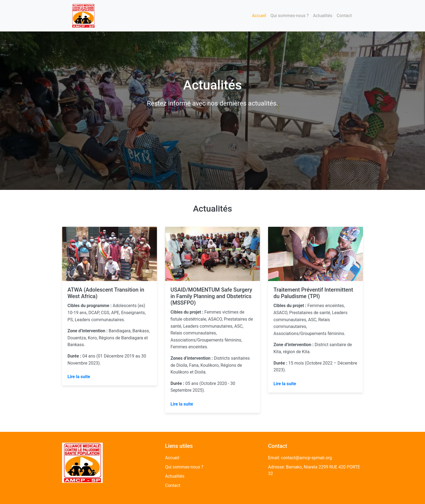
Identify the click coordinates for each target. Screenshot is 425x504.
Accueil (259, 16)
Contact (344, 16)
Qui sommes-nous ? (290, 16)
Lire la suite (79, 377)
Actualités (323, 16)
